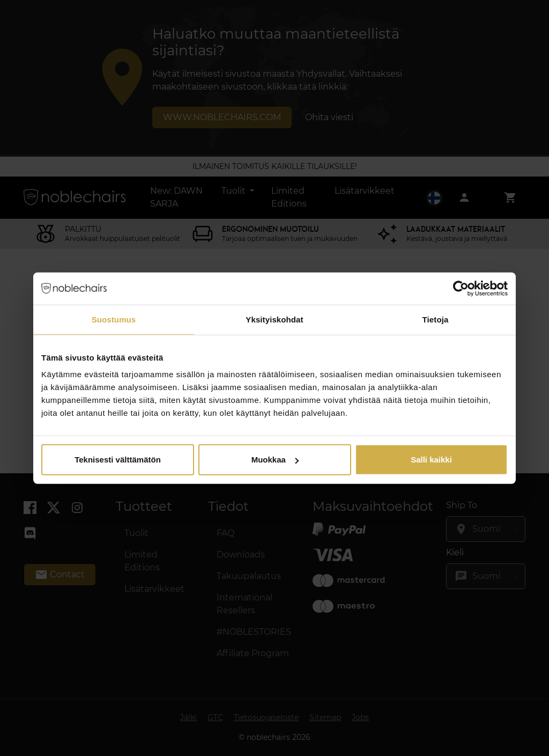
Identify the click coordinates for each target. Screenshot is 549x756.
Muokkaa (275, 460)
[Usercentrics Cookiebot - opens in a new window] (461, 288)
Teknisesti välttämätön (118, 460)
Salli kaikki (431, 460)
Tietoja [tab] (436, 319)
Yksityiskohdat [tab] (274, 319)
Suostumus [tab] (114, 319)
